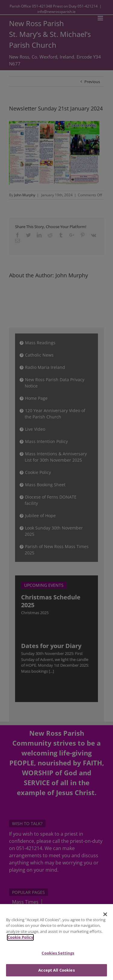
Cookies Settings (58, 955)
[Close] (105, 916)
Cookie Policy (20, 939)
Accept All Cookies (56, 972)
